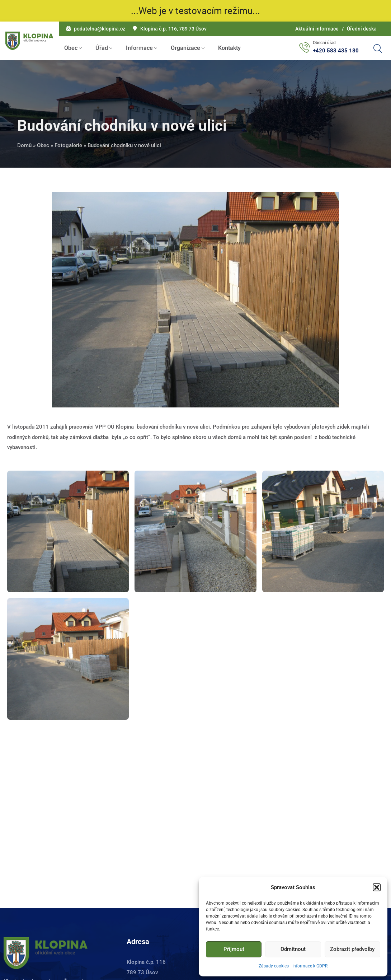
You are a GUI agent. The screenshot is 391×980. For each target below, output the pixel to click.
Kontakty (229, 48)
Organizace (185, 48)
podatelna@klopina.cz (100, 29)
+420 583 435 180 (336, 51)
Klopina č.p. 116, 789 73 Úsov (173, 29)
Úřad (102, 48)
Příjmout (234, 949)
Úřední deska (362, 29)
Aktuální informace (317, 29)
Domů (24, 145)
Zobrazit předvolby (352, 949)
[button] (377, 887)
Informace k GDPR (310, 966)
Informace (139, 48)
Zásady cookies (274, 966)
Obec (71, 48)
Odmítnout (293, 949)
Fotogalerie (68, 145)
